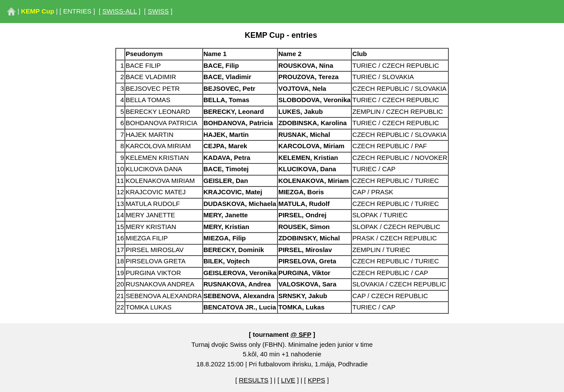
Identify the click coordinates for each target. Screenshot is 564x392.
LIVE (288, 380)
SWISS (158, 11)
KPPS (317, 380)
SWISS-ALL (119, 11)
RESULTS (254, 380)
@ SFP (301, 334)
